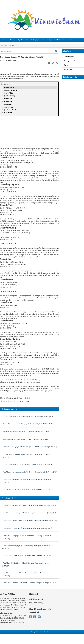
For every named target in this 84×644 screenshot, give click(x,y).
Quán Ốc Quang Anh (10, 90)
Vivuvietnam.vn (49, 632)
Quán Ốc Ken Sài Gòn (11, 110)
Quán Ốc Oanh (8, 101)
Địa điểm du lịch (21, 40)
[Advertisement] (29, 133)
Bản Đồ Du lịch (53, 40)
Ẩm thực (44, 40)
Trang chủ (4, 40)
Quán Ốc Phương (9, 96)
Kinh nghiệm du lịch (34, 40)
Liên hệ (63, 40)
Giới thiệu (11, 40)
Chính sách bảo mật (36, 599)
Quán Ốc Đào (8, 99)
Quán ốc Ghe (8, 104)
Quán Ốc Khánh (9, 87)
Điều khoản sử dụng (36, 603)
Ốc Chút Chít (8, 113)
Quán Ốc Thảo (8, 93)
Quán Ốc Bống (8, 107)
